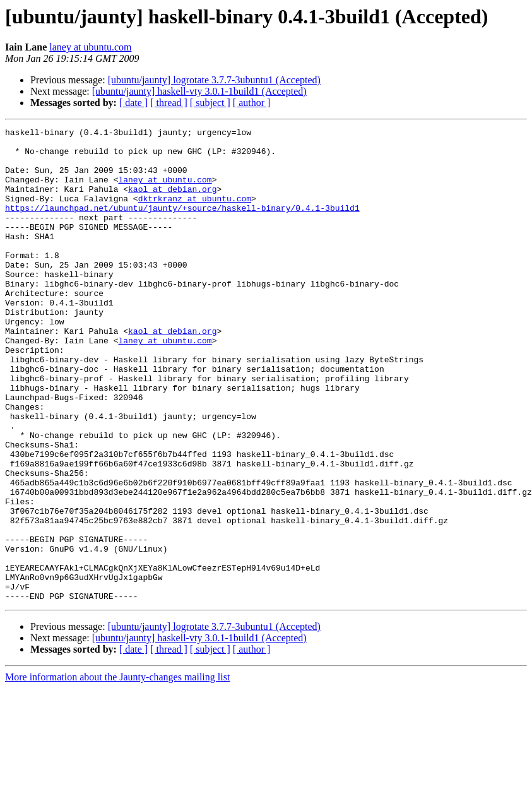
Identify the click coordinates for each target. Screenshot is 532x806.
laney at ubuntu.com (90, 47)
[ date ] (133, 103)
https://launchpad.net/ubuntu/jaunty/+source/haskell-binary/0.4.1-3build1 (182, 225)
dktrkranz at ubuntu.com (195, 213)
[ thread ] (169, 103)
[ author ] (252, 103)
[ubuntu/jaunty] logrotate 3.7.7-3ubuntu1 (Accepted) (214, 80)
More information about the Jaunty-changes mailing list (117, 772)
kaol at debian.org (172, 202)
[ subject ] (210, 103)
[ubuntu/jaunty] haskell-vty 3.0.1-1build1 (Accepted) (199, 91)
